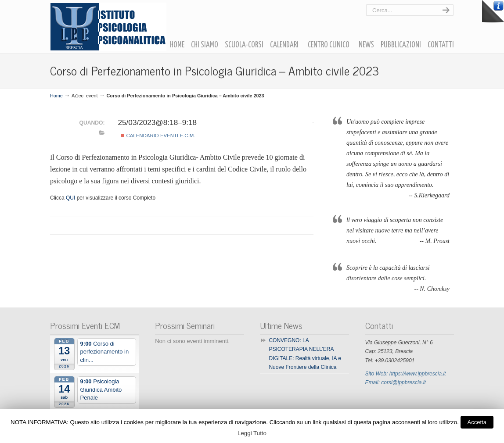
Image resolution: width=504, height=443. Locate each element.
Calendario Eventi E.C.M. (158, 136)
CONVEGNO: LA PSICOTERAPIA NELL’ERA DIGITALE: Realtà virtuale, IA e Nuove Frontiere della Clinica (305, 354)
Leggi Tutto (252, 433)
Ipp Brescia (108, 27)
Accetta (477, 422)
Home (56, 96)
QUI (70, 198)
